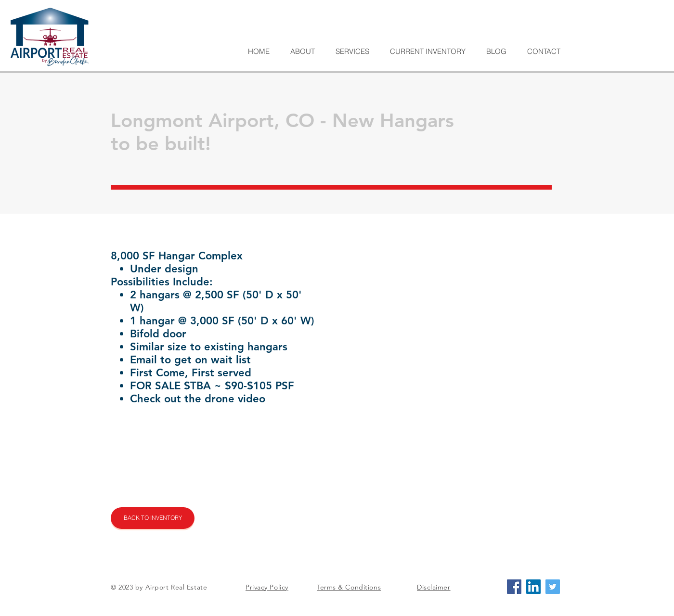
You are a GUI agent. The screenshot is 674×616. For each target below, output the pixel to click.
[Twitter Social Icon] (553, 587)
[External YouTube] (430, 472)
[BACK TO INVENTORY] (153, 518)
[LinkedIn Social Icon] (533, 587)
